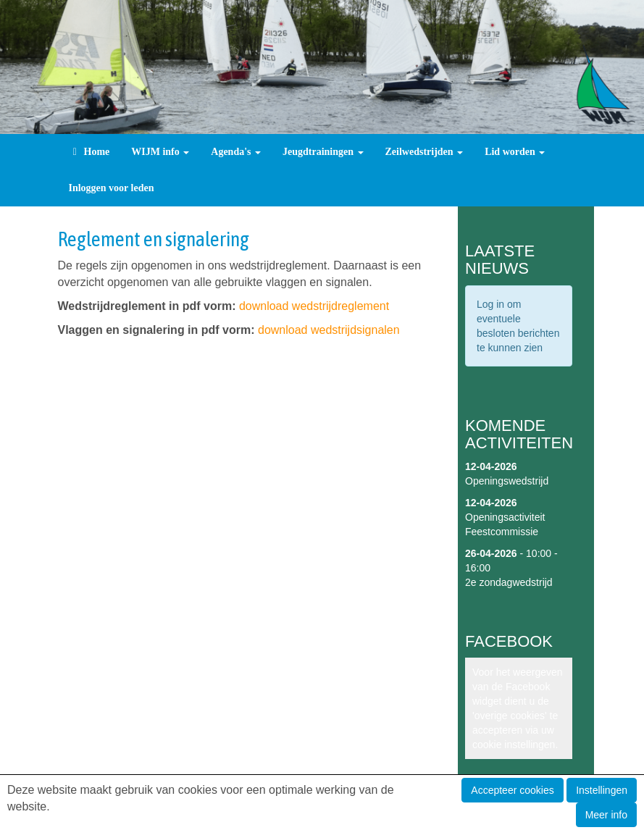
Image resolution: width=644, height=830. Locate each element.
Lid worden (515, 152)
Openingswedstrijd (507, 481)
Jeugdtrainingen (323, 152)
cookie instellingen (514, 745)
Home (89, 152)
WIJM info (160, 152)
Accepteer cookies (512, 790)
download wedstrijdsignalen (329, 330)
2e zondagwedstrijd (509, 582)
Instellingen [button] (602, 790)
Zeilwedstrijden (425, 152)
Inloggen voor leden (112, 188)
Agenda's (236, 152)
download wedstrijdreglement (314, 306)
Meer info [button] (606, 815)
